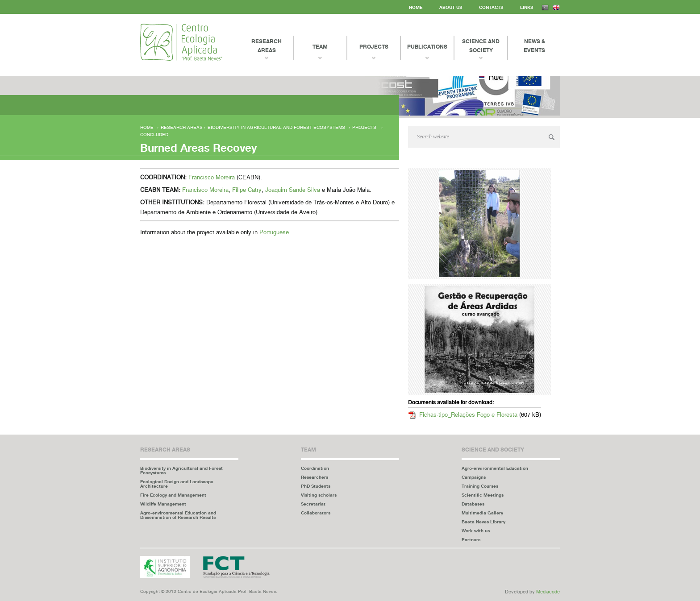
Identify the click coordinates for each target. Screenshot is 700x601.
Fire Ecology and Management (173, 495)
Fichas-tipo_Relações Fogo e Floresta (468, 415)
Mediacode (548, 592)
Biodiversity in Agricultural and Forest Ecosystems (276, 128)
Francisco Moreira (212, 178)
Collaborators (316, 513)
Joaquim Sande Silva (293, 190)
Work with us (476, 531)
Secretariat (313, 504)
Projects (364, 128)
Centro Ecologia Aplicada (181, 42)
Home (416, 7)
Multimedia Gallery (482, 513)
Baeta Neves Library (483, 522)
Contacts (491, 7)
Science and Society (481, 46)
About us (451, 7)
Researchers (315, 477)
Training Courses (480, 486)
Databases (473, 504)
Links (527, 7)
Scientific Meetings (483, 495)
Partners (471, 539)
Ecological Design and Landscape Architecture (177, 484)
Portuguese (274, 233)
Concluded (154, 135)
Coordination (315, 468)
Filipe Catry (247, 190)
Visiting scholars (319, 495)
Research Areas (267, 46)
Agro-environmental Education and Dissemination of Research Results (178, 515)
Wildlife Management (163, 504)
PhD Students (316, 486)
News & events (534, 46)
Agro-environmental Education (495, 468)
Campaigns (474, 477)
